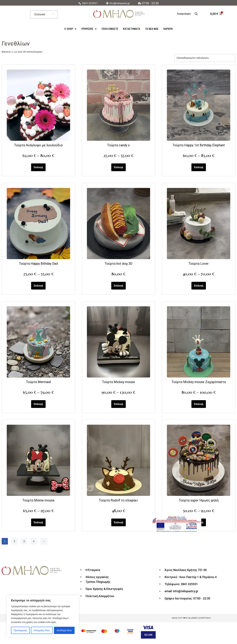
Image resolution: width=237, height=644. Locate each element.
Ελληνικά (40, 15)
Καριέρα (168, 29)
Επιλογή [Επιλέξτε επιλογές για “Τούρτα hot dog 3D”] (118, 287)
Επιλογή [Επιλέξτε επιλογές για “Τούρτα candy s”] (118, 169)
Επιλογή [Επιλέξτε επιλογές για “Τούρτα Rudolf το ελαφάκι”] (118, 525)
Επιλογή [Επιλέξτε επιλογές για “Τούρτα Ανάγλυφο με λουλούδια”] (38, 169)
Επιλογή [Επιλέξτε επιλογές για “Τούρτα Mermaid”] (38, 406)
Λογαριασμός (184, 14)
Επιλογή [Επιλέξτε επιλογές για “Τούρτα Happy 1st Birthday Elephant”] (199, 169)
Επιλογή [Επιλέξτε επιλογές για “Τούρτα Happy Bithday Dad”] (38, 287)
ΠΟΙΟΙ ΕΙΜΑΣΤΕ (110, 29)
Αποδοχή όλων (64, 630)
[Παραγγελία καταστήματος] (204, 58)
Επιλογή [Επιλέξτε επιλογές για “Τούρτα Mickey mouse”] (118, 406)
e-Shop (70, 29)
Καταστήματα (132, 29)
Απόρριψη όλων (42, 630)
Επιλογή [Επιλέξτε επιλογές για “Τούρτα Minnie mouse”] (38, 525)
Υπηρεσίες (89, 29)
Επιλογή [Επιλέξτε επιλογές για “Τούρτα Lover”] (199, 287)
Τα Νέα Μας (152, 29)
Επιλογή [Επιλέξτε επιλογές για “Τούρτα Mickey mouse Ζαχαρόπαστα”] (199, 406)
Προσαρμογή (20, 630)
